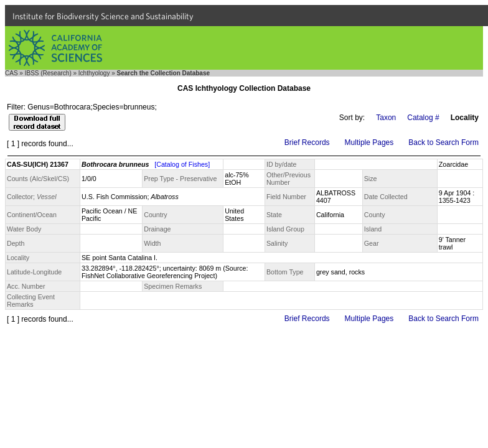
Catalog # (423, 118)
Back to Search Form (443, 142)
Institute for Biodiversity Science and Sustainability (103, 16)
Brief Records (307, 142)
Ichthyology (94, 73)
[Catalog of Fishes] (182, 164)
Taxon (386, 118)
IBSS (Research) (48, 73)
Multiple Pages (369, 142)
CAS (12, 73)
